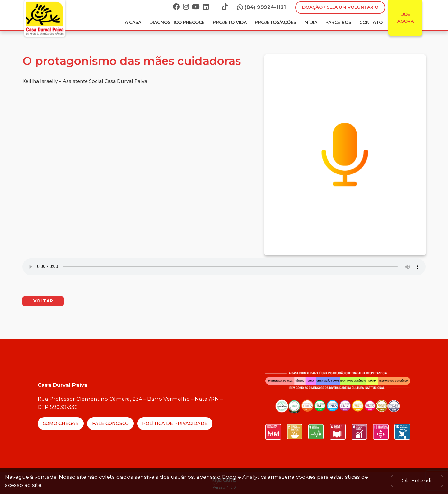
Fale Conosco (110, 423)
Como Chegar (61, 423)
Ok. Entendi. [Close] (417, 481)
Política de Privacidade (175, 423)
